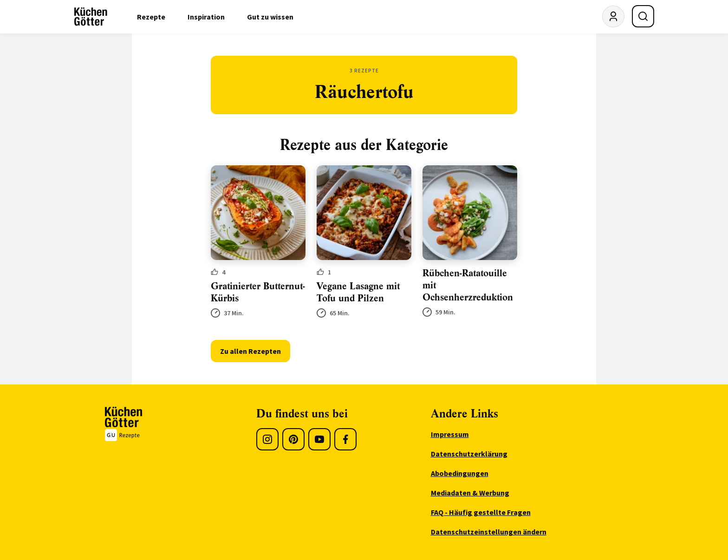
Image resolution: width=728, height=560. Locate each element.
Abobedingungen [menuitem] (460, 473)
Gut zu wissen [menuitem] (270, 17)
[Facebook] (345, 439)
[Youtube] (319, 439)
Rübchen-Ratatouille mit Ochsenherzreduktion (468, 285)
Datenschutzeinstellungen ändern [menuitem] (489, 532)
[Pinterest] (293, 439)
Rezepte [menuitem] (151, 17)
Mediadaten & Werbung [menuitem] (470, 493)
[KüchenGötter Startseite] (91, 17)
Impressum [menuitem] (450, 434)
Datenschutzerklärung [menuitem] (469, 454)
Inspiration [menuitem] (206, 17)
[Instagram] (267, 439)
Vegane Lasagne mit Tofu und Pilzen (358, 292)
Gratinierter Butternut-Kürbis (258, 292)
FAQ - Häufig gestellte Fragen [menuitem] (481, 512)
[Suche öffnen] (643, 16)
